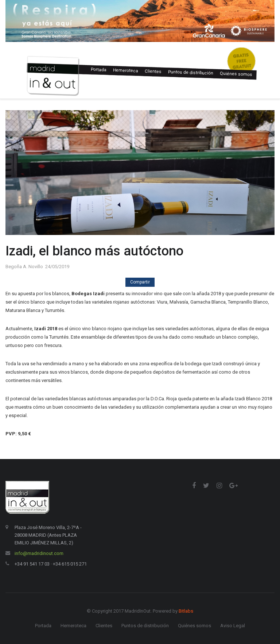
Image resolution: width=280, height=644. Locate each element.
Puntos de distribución (191, 73)
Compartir (140, 282)
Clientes (153, 71)
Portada (99, 70)
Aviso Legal (233, 626)
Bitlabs (186, 611)
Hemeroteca (126, 70)
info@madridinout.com (39, 553)
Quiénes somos (236, 74)
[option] (140, 21)
